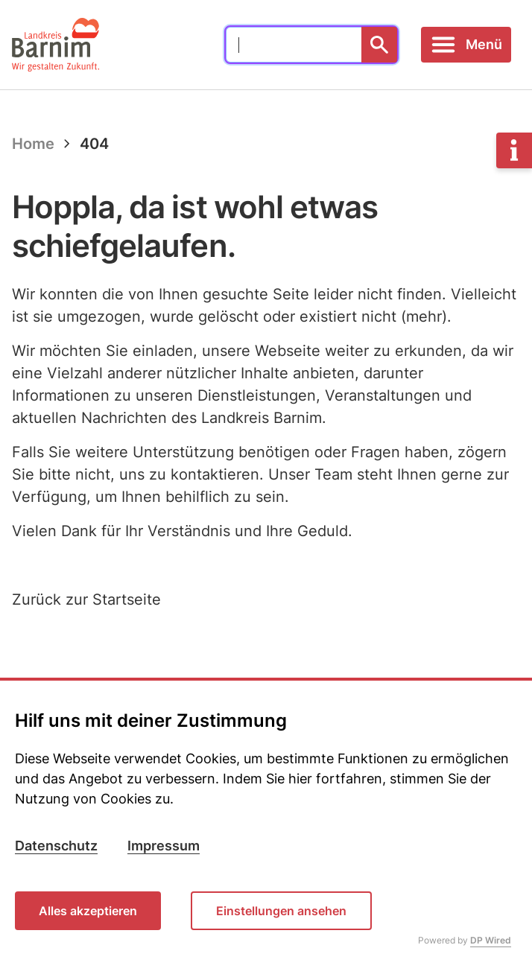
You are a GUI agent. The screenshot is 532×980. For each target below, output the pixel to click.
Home (33, 144)
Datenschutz (56, 846)
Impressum (164, 846)
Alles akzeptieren (88, 911)
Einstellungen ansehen (281, 911)
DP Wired (491, 940)
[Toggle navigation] (466, 45)
